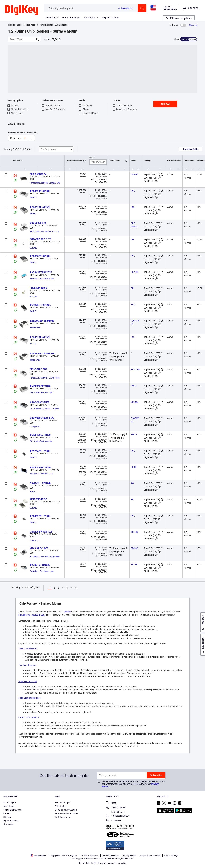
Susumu (33, 248)
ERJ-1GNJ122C (38, 369)
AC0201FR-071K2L (40, 483)
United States (38, 856)
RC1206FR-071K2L (40, 305)
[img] (22, 10)
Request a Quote (110, 18)
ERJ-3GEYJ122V (39, 548)
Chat (111, 803)
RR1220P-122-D (38, 499)
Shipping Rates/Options (66, 810)
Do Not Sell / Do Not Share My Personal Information (103, 863)
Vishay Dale (35, 327)
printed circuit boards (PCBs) (32, 615)
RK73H (134, 272)
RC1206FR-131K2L (40, 451)
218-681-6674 (115, 812)
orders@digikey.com (118, 816)
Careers (7, 813)
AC (132, 483)
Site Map (7, 817)
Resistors (31, 25)
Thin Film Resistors (27, 665)
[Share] (193, 25)
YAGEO (33, 197)
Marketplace (9, 806)
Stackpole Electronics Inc (41, 392)
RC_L (133, 191)
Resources (90, 18)
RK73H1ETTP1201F (41, 272)
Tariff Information (63, 817)
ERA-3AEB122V (38, 174)
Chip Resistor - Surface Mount (54, 25)
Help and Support (63, 803)
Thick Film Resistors (28, 649)
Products (51, 18)
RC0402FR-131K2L (40, 516)
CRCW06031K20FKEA (42, 418)
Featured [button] (49, 149)
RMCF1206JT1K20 (40, 435)
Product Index (15, 25)
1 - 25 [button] (16, 149)
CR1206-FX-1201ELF (41, 532)
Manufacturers (70, 18)
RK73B (134, 564)
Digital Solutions (11, 821)
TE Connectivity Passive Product (44, 232)
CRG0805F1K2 (38, 223)
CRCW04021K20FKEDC (43, 354)
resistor (67, 612)
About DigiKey (10, 803)
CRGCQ (134, 402)
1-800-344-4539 (116, 808)
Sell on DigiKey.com (13, 810)
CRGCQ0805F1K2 (40, 402)
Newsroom (8, 824)
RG (132, 239)
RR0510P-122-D (38, 288)
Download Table (191, 149)
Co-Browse (114, 821)
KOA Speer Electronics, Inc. (42, 279)
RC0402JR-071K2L (40, 191)
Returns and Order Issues (66, 813)
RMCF (134, 386)
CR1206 (135, 532)
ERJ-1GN (135, 369)
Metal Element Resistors (29, 698)
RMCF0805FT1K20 (40, 386)
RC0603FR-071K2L (40, 207)
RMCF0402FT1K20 (40, 467)
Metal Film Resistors (28, 682)
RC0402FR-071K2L (40, 337)
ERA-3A (134, 174)
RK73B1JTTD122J (40, 565)
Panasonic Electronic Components (45, 183)
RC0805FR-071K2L (40, 256)
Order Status (60, 806)
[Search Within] (22, 39)
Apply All (165, 104)
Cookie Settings (171, 856)
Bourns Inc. (35, 540)
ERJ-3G (134, 548)
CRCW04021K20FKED (42, 321)
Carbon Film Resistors (29, 717)
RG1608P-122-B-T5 (40, 239)
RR (132, 288)
